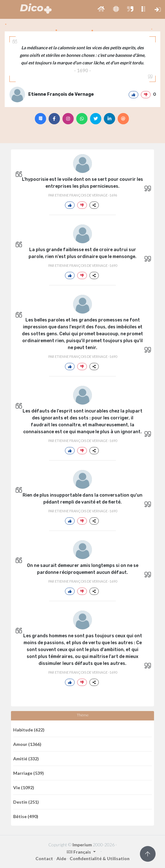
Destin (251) (26, 802)
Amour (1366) (27, 744)
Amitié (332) (26, 759)
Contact (44, 858)
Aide (61, 858)
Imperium (82, 845)
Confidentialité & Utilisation (100, 858)
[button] (101, 9)
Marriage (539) (29, 773)
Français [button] (79, 852)
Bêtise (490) (26, 816)
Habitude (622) (29, 730)
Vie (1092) (24, 787)
